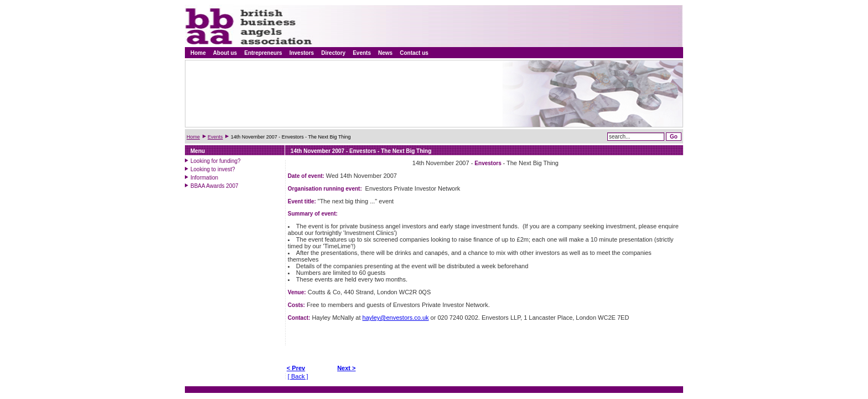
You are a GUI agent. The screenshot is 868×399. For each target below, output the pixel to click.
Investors (302, 53)
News (385, 53)
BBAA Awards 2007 (215, 186)
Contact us (414, 53)
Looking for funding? (216, 161)
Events (362, 53)
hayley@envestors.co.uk (396, 318)
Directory (333, 53)
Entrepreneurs (263, 53)
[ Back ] (298, 376)
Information (204, 178)
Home (198, 53)
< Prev (296, 368)
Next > (346, 368)
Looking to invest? (213, 169)
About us (225, 53)
